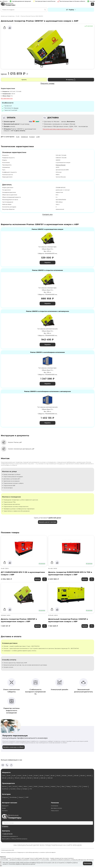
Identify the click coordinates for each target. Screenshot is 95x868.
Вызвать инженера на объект (14, 747)
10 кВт (18, 16)
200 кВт (76, 776)
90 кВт (58, 776)
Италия (16, 108)
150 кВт (70, 776)
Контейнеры (13, 797)
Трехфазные (24, 137)
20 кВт (19, 776)
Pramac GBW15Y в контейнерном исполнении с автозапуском (47, 392)
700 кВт (17, 778)
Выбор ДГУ (5, 806)
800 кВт (23, 778)
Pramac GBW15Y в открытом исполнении (47, 270)
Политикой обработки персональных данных (22, 864)
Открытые (5, 797)
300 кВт (83, 776)
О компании (55, 806)
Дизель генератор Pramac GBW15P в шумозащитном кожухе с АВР (19, 620)
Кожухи (21, 797)
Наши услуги (55, 811)
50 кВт (36, 776)
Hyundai (13, 789)
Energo (41, 786)
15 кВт (14, 776)
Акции (4, 808)
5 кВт (4, 776)
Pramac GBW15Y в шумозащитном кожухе (47, 229)
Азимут (85, 786)
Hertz (31, 786)
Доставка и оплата (56, 808)
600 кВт (11, 778)
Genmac (4, 786)
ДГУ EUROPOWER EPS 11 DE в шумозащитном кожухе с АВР (23, 573)
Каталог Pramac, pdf (15, 442)
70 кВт (47, 776)
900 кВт (30, 778)
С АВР (38, 137)
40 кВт (30, 776)
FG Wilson (74, 786)
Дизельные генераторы (8, 16)
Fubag (68, 786)
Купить (24, 80)
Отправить (5, 826)
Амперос (25, 789)
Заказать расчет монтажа (48, 522)
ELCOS (15, 786)
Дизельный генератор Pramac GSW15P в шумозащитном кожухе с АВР (68, 620)
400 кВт (89, 776)
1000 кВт (36, 778)
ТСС (80, 786)
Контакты (5, 811)
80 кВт (53, 776)
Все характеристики (7, 98)
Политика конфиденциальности (9, 852)
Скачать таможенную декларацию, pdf (21, 449)
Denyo (19, 789)
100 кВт (64, 776)
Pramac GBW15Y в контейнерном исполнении (47, 352)
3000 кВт (50, 778)
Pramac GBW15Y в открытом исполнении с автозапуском (47, 311)
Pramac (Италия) (61, 165)
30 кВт (25, 776)
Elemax (47, 786)
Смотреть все (47, 214)
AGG (10, 786)
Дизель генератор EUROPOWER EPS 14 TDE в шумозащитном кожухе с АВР (70, 573)
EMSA (20, 786)
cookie (5, 864)
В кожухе (32, 137)
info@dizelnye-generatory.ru (10, 836)
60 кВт (42, 776)
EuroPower (5, 789)
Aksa (63, 786)
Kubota (53, 786)
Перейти (47, 262)
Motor (25, 786)
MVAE (36, 786)
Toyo (58, 786)
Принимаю (88, 863)
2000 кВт (43, 778)
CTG (31, 789)
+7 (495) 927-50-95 (7, 834)
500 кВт (4, 778)
